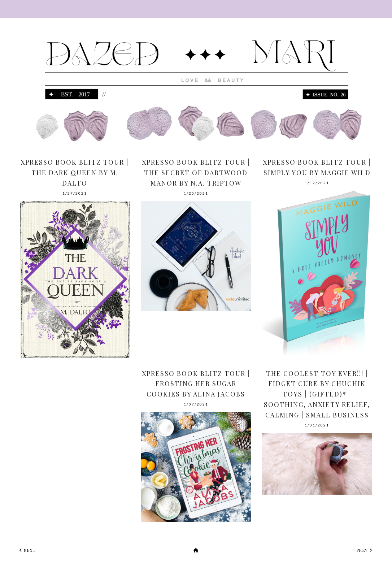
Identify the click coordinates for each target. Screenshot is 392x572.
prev (365, 550)
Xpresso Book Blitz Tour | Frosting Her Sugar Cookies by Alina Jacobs (196, 384)
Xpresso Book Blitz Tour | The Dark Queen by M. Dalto (75, 173)
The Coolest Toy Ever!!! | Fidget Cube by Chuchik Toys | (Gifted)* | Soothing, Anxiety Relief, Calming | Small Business (317, 394)
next (28, 550)
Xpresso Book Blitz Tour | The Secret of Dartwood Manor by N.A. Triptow (196, 173)
